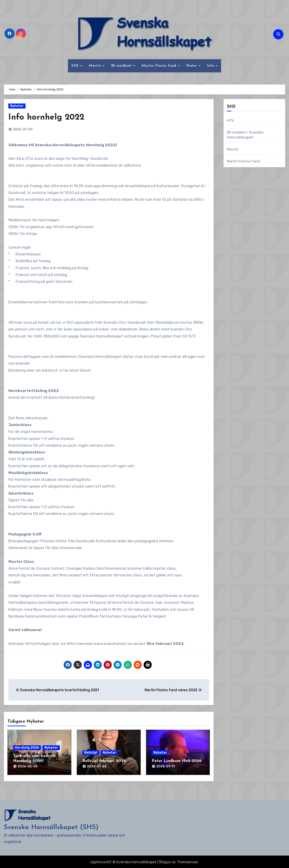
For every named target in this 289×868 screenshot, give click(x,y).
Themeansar (187, 861)
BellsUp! (91, 753)
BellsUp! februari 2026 (104, 761)
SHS (76, 66)
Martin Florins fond (160, 66)
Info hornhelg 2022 (48, 117)
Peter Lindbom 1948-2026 (177, 761)
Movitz (96, 66)
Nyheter (17, 106)
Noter (192, 66)
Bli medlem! (122, 66)
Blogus (165, 861)
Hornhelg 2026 (27, 748)
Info (211, 66)
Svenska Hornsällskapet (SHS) (51, 827)
